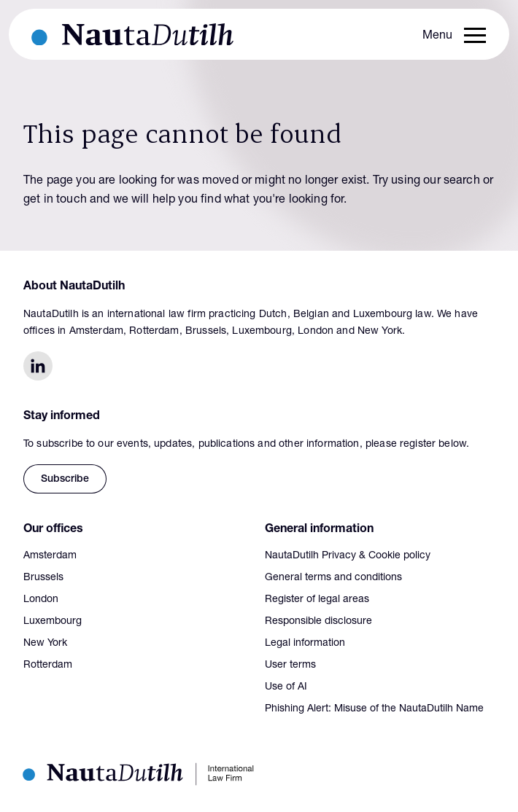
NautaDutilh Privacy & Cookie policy (348, 556)
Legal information (305, 644)
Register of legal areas (317, 600)
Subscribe (65, 480)
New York (45, 644)
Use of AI (286, 687)
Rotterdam (48, 665)
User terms (290, 665)
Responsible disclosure (318, 622)
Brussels (43, 578)
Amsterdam (50, 556)
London (41, 600)
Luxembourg (53, 622)
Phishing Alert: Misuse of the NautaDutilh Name (374, 709)
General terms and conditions (333, 578)
